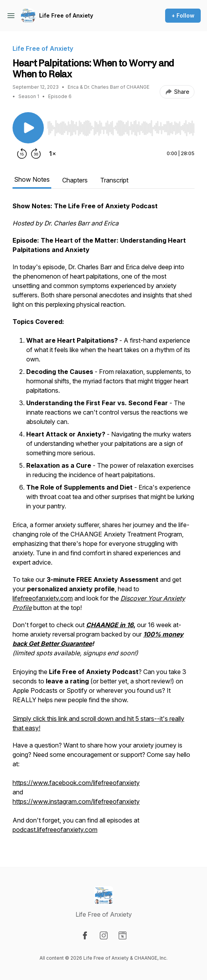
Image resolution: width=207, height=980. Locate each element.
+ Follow (183, 15)
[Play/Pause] (28, 128)
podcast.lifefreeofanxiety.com (55, 830)
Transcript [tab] (114, 180)
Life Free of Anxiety (66, 15)
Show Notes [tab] (32, 179)
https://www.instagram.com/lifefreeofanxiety (76, 801)
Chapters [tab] (75, 180)
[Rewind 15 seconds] (22, 154)
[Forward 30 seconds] (36, 154)
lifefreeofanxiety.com (43, 598)
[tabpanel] (103, 522)
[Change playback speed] (52, 154)
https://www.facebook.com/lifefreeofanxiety (76, 783)
